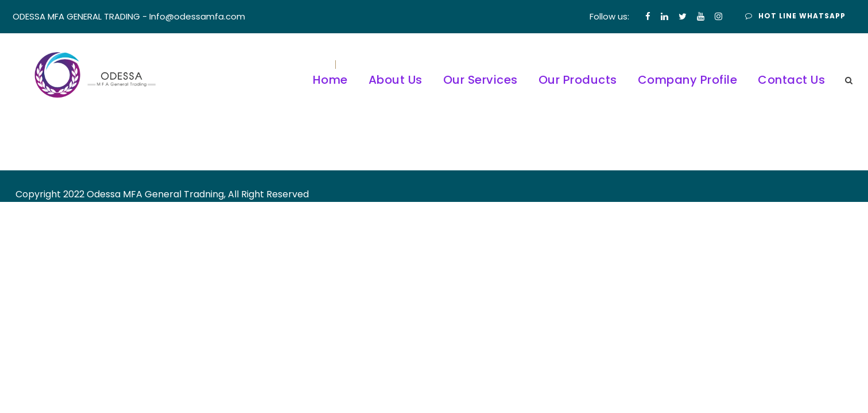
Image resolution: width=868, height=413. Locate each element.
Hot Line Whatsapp (795, 16)
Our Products (578, 80)
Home (330, 80)
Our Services (480, 80)
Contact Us (791, 80)
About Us (396, 80)
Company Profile (688, 80)
